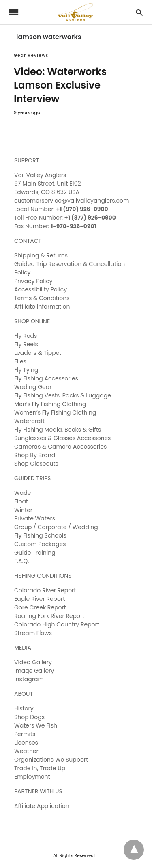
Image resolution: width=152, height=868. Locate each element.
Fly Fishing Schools (40, 535)
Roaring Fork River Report (49, 616)
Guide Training (35, 553)
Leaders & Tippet (38, 353)
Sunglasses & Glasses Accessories (62, 438)
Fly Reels (26, 344)
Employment (32, 777)
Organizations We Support (51, 760)
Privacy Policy (33, 281)
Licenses (26, 743)
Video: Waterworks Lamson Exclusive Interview (60, 85)
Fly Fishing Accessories (46, 378)
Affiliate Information (42, 307)
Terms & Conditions (42, 298)
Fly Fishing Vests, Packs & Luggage (63, 395)
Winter (23, 510)
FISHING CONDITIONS (43, 576)
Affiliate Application (42, 806)
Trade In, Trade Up (40, 768)
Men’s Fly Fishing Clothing (50, 404)
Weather (26, 751)
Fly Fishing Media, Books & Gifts (58, 430)
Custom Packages (40, 544)
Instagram (29, 679)
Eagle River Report (40, 599)
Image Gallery (34, 671)
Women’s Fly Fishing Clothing (55, 412)
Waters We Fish (36, 725)
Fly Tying (26, 370)
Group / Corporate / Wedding (56, 527)
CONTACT (28, 241)
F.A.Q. (21, 561)
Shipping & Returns (41, 255)
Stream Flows (33, 633)
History (24, 708)
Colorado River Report (45, 590)
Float (21, 501)
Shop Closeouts (36, 464)
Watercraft (29, 421)
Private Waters (35, 518)
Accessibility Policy (41, 289)
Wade (22, 493)
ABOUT (24, 694)
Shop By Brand (35, 455)
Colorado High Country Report (57, 624)
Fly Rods (26, 336)
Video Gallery (33, 662)
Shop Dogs (29, 717)
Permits (25, 734)
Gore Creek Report (40, 607)
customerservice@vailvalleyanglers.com (72, 201)
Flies (20, 361)
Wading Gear (33, 387)
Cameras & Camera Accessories (60, 447)
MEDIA (23, 648)
